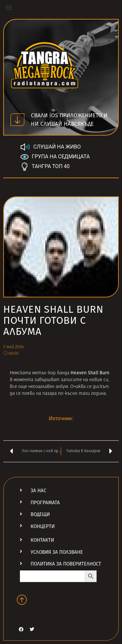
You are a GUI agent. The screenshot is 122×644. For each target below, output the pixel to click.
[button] (9, 7)
